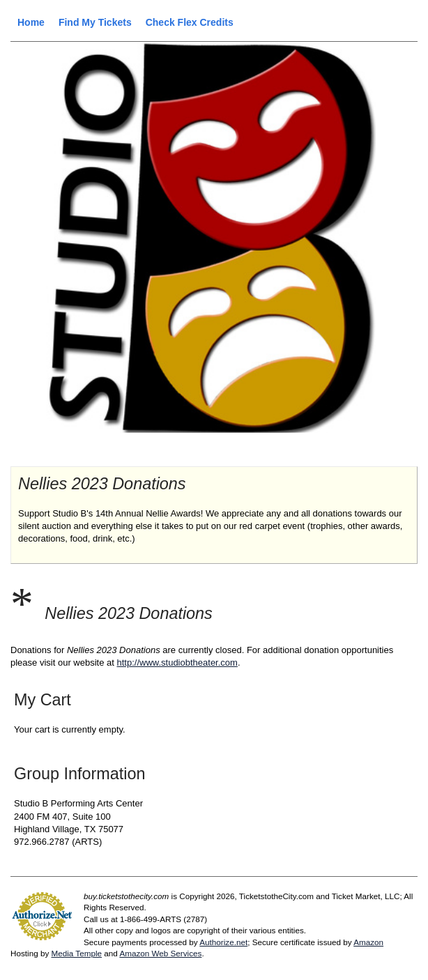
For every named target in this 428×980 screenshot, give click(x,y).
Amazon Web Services (160, 953)
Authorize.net (223, 942)
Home (31, 22)
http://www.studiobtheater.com (177, 663)
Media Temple (76, 953)
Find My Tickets (95, 22)
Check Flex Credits (190, 22)
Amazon (368, 942)
